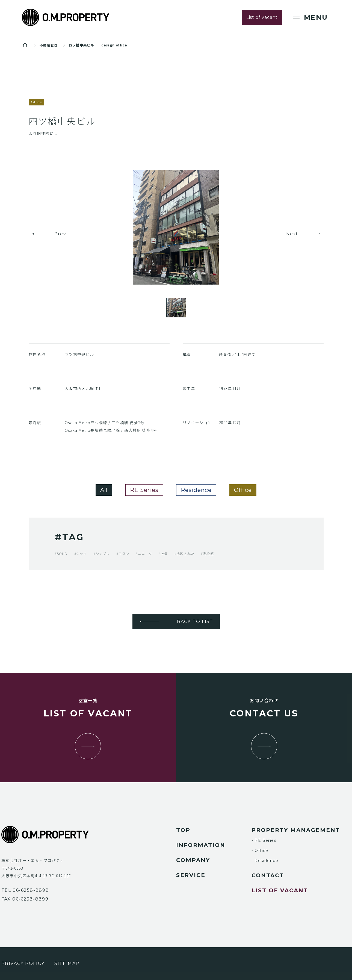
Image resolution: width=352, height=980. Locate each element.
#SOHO (61, 554)
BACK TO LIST (195, 622)
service (191, 875)
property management (296, 830)
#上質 (163, 554)
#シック (81, 554)
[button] (50, 234)
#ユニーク (144, 554)
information (201, 845)
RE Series (144, 490)
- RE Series (264, 840)
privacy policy (23, 963)
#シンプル (102, 554)
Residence (196, 490)
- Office (260, 851)
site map (67, 963)
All (104, 490)
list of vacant (280, 890)
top (183, 830)
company (193, 860)
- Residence (265, 861)
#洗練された (184, 554)
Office (243, 490)
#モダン (123, 554)
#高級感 (207, 554)
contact (268, 875)
